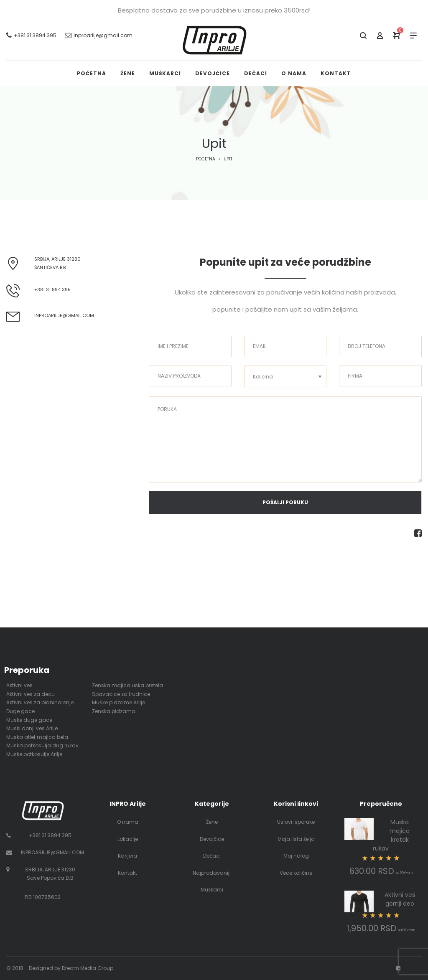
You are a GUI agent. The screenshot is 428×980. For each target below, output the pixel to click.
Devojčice (212, 839)
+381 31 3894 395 (50, 835)
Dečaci (212, 856)
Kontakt (127, 873)
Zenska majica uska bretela (127, 685)
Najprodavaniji (212, 873)
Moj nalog (296, 856)
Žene (212, 822)
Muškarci (212, 890)
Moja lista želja (296, 839)
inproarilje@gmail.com (64, 315)
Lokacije (128, 839)
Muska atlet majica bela (37, 737)
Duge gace (20, 711)
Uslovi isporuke (296, 822)
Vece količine (296, 873)
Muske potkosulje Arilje (34, 754)
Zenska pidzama (114, 711)
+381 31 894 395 (52, 289)
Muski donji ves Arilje (32, 728)
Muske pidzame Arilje (118, 702)
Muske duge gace (29, 720)
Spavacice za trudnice (121, 694)
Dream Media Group (88, 968)
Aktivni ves (19, 685)
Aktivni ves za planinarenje (40, 702)
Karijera (127, 856)
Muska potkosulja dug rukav (42, 745)
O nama (128, 822)
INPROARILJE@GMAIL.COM (52, 852)
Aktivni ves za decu (31, 694)
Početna (206, 159)
